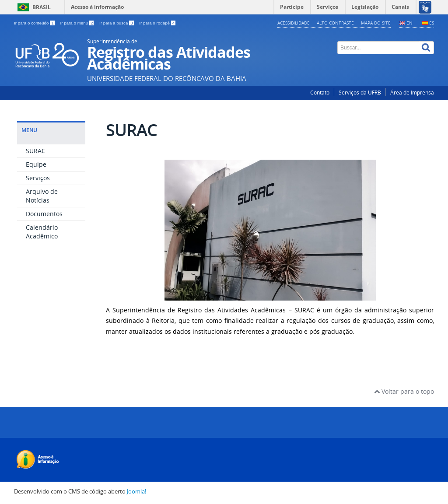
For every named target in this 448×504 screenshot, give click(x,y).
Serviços (38, 178)
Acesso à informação (97, 7)
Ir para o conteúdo (35, 23)
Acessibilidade (294, 23)
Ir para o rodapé (157, 23)
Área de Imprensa (412, 93)
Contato (320, 93)
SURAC (36, 151)
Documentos (44, 214)
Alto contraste (335, 23)
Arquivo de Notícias (42, 196)
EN (409, 23)
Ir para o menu (77, 23)
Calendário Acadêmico (42, 232)
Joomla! (136, 492)
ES (432, 23)
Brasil (42, 7)
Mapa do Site (376, 23)
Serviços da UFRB (360, 93)
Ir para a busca (117, 23)
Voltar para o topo (404, 391)
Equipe (36, 164)
